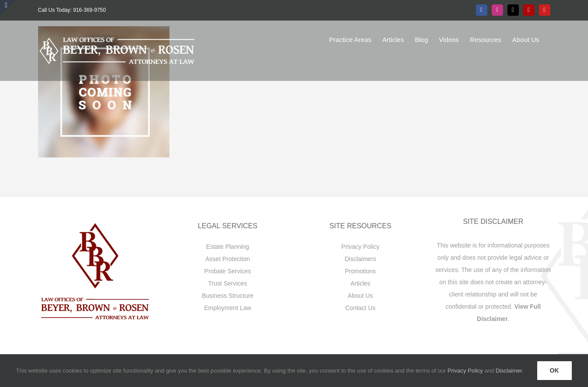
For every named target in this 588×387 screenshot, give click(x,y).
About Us (360, 296)
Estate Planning (228, 247)
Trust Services (227, 283)
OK (555, 370)
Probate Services (228, 271)
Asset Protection (228, 259)
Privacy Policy (361, 247)
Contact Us (361, 308)
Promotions (361, 271)
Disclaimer (509, 371)
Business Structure (228, 296)
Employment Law (227, 308)
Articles (360, 283)
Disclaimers (360, 259)
